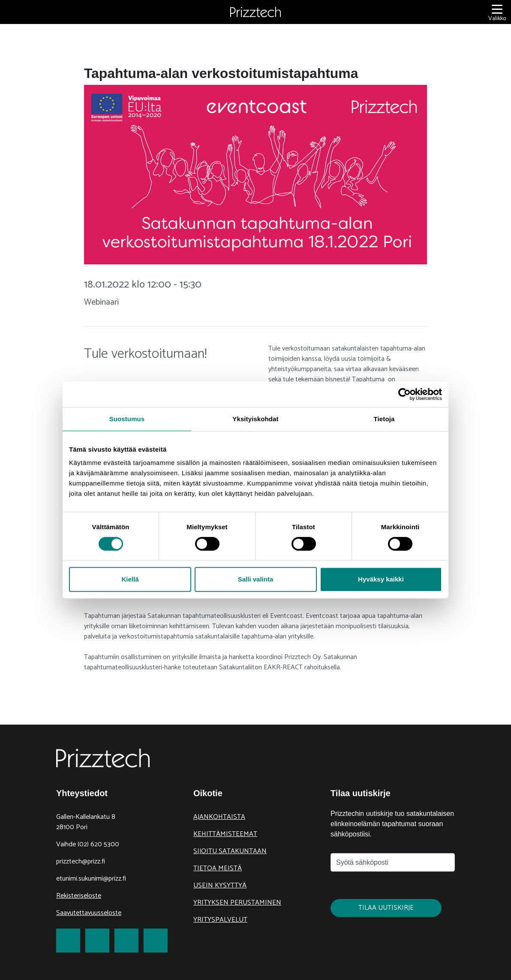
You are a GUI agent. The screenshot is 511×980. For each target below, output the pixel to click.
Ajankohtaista (219, 817)
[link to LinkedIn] (126, 941)
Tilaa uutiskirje (386, 908)
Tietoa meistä (218, 868)
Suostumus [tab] (127, 419)
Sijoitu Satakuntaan (230, 851)
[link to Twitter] (97, 941)
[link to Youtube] (156, 941)
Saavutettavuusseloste (89, 913)
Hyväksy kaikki (381, 579)
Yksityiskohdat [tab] (255, 419)
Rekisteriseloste (79, 896)
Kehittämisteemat (225, 834)
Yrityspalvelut (220, 920)
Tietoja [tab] (384, 419)
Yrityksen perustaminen (237, 903)
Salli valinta (256, 579)
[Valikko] (497, 12)
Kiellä (130, 579)
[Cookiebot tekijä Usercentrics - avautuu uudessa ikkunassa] (404, 394)
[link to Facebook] (68, 941)
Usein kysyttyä (220, 886)
